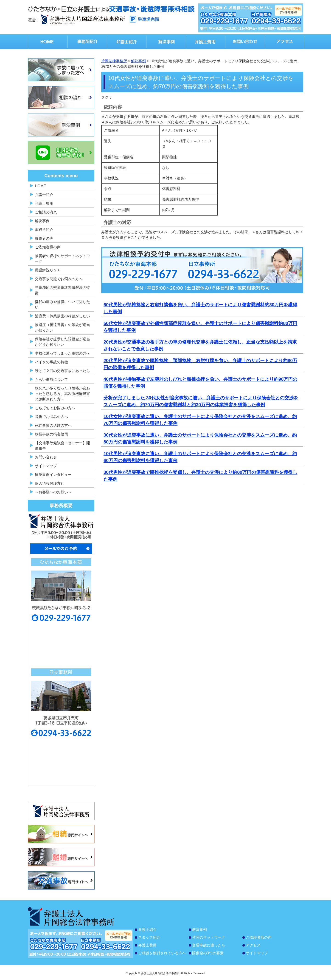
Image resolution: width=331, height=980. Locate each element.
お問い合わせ (46, 457)
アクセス (253, 945)
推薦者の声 (44, 238)
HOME (40, 186)
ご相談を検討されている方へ (162, 953)
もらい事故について (51, 379)
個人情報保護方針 (50, 483)
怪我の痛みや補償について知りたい (62, 305)
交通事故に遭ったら (209, 945)
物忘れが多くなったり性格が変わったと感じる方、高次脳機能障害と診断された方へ (62, 394)
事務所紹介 (44, 230)
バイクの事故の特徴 (51, 362)
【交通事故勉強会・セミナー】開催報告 (62, 446)
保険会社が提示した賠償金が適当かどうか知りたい (62, 342)
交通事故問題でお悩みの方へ (59, 279)
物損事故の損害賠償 (51, 434)
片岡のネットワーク (209, 937)
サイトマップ (46, 466)
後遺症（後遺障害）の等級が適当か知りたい (62, 328)
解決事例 (42, 221)
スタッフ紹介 (149, 937)
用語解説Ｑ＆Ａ (48, 270)
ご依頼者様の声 (48, 247)
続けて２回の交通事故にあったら (62, 371)
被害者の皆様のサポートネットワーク (62, 259)
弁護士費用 (44, 203)
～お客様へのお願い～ (53, 492)
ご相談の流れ (46, 212)
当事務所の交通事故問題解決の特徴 (62, 290)
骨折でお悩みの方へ (51, 417)
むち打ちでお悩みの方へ (55, 408)
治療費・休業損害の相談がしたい (62, 316)
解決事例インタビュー (53, 475)
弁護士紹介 (44, 195)
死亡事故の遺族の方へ (53, 425)
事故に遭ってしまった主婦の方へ (62, 353)
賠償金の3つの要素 (208, 953)
